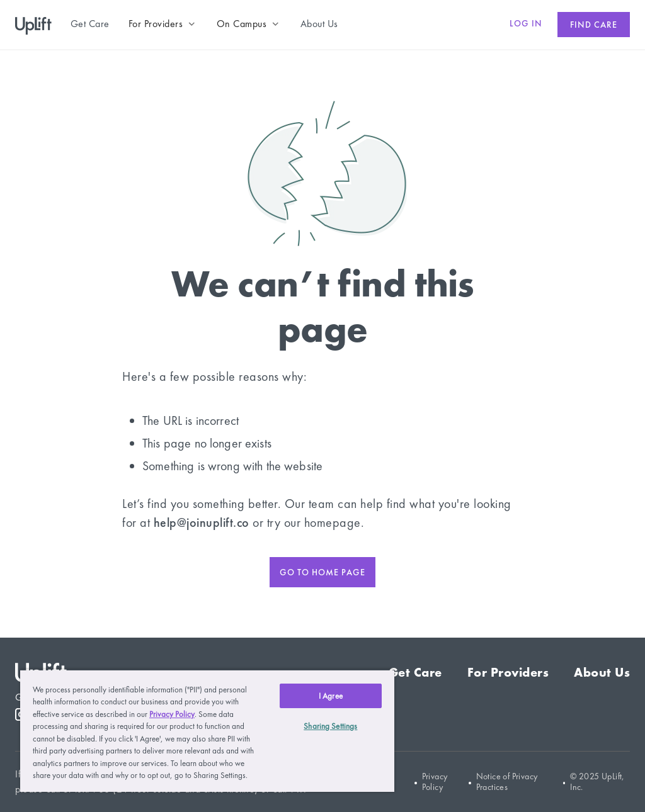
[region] (207, 730)
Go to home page (322, 572)
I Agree (331, 696)
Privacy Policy (435, 782)
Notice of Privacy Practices (507, 782)
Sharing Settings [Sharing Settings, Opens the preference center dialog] (330, 726)
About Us (602, 672)
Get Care (415, 672)
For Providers (508, 672)
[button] (163, 24)
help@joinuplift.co (202, 522)
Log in (526, 23)
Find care (594, 25)
